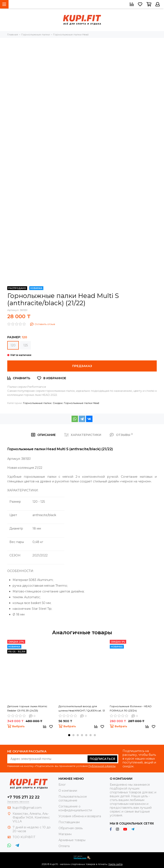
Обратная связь (71, 828)
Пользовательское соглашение (73, 798)
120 (13, 345)
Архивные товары (72, 840)
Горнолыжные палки (37, 403)
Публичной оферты (102, 766)
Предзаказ (82, 366)
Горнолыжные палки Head (81, 403)
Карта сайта (116, 864)
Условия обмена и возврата (80, 816)
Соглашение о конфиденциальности (75, 808)
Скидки (58, 403)
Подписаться (102, 759)
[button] (69, 735)
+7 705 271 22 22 (23, 797)
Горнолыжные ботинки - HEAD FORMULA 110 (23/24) (131, 708)
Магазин (65, 834)
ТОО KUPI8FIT (24, 837)
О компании (68, 791)
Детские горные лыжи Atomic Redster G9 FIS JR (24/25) (27, 708)
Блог (62, 785)
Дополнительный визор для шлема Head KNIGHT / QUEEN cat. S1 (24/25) (82, 709)
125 (26, 345)
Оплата (64, 846)
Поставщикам (69, 822)
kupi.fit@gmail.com (27, 808)
